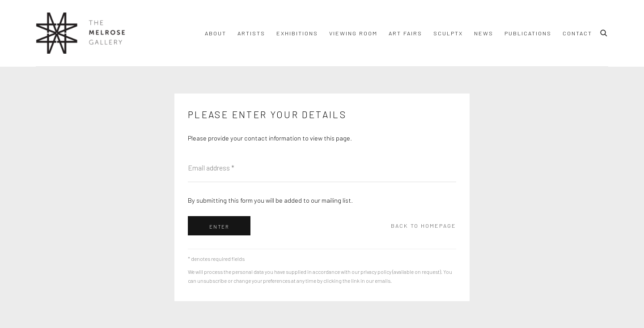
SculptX (448, 33)
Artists (251, 33)
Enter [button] (219, 227)
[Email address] (322, 168)
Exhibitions (297, 33)
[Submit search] (604, 32)
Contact (577, 33)
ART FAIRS (405, 33)
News (484, 33)
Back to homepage (424, 226)
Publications (528, 33)
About (216, 33)
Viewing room (353, 33)
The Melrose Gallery (80, 33)
